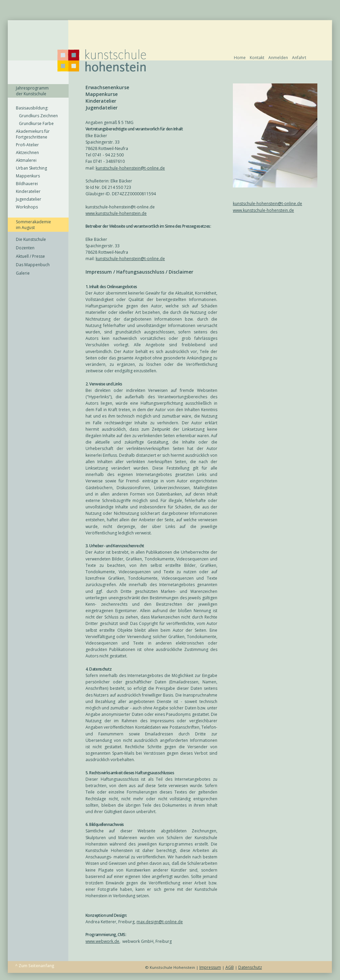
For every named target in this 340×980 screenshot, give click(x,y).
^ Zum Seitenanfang (35, 966)
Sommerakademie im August (33, 225)
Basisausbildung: (32, 108)
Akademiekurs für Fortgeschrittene (33, 134)
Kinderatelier (28, 191)
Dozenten (25, 248)
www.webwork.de (102, 941)
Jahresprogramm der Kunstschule (32, 91)
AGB (230, 967)
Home (240, 58)
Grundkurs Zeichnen (37, 116)
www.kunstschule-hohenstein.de (263, 210)
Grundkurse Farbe (35, 123)
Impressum (210, 967)
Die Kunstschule (31, 239)
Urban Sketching (31, 168)
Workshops (27, 207)
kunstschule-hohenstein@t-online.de (268, 204)
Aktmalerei (26, 160)
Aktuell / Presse (30, 256)
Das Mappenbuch (33, 265)
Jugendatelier (29, 199)
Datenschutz (250, 967)
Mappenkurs (28, 176)
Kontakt (257, 58)
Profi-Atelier (27, 145)
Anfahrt (299, 58)
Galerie (23, 273)
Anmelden (278, 58)
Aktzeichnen (27, 153)
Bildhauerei (27, 184)
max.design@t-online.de (160, 922)
